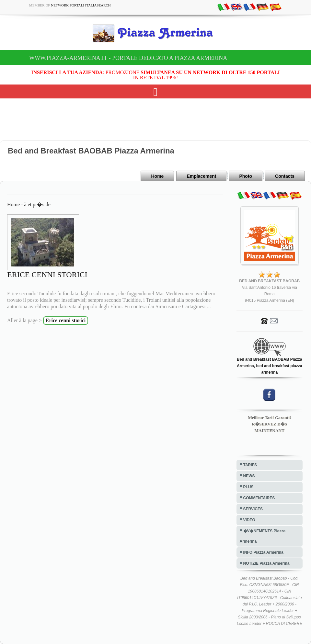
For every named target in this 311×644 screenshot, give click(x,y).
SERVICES (253, 509)
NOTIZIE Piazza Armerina (266, 563)
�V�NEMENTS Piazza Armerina (263, 536)
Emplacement (201, 176)
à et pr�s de (37, 204)
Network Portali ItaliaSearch (81, 5)
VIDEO (249, 520)
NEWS (249, 476)
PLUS (248, 487)
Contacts (285, 176)
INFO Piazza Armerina (263, 552)
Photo (246, 176)
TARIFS (250, 465)
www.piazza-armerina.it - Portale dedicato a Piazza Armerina (128, 58)
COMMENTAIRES (259, 498)
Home (157, 176)
